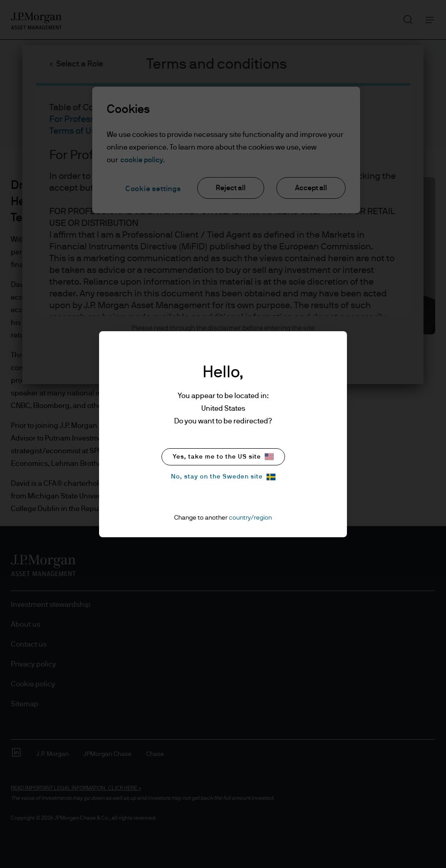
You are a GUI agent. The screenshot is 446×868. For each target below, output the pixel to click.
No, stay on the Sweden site (223, 477)
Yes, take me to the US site (223, 457)
